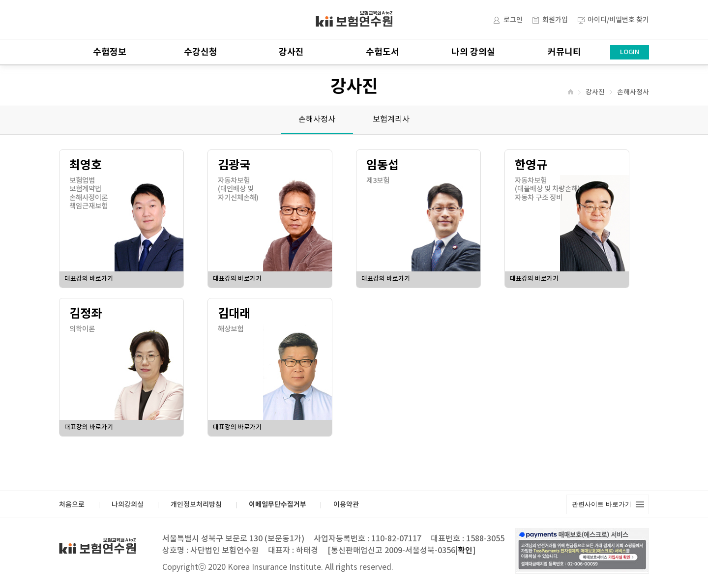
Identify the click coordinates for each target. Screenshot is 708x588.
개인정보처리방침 (196, 505)
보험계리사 (391, 119)
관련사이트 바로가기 (602, 504)
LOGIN (630, 52)
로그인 (513, 20)
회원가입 (555, 20)
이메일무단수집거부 (278, 505)
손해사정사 (633, 92)
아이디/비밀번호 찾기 (618, 20)
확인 (465, 551)
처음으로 (72, 505)
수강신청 (201, 52)
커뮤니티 (564, 52)
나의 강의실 (473, 52)
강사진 (291, 52)
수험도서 (383, 52)
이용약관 (346, 505)
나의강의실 (128, 505)
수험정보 (110, 52)
